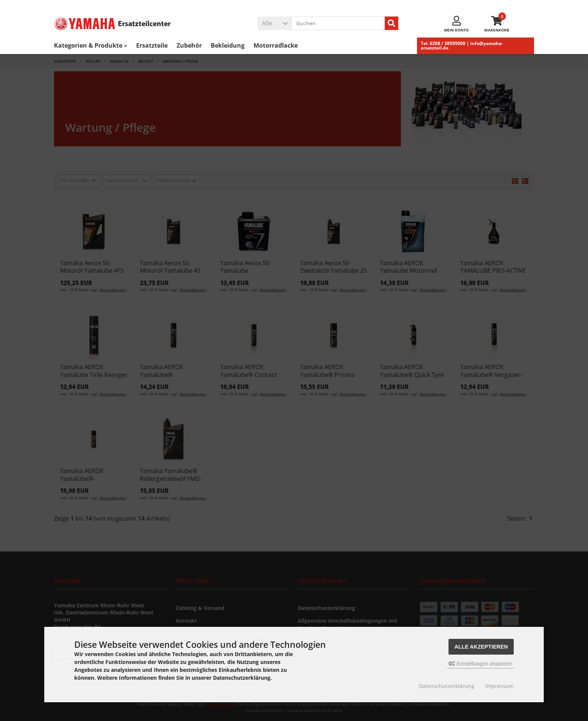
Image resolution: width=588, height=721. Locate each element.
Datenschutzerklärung (446, 686)
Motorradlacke (276, 45)
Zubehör (189, 45)
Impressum (499, 686)
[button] (274, 23)
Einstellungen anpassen (481, 664)
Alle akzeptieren (481, 647)
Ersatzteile (152, 45)
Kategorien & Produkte (91, 45)
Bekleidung (228, 45)
